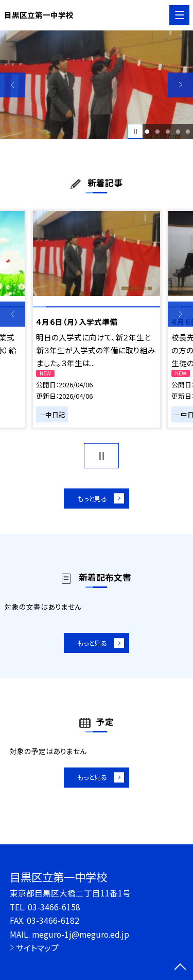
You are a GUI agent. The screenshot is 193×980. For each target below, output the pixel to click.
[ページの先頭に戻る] (180, 968)
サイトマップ (37, 948)
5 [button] (188, 132)
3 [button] (168, 132)
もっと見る (91, 500)
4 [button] (178, 132)
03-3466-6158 (54, 907)
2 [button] (157, 132)
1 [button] (147, 132)
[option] (97, 85)
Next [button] (180, 85)
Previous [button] (13, 85)
